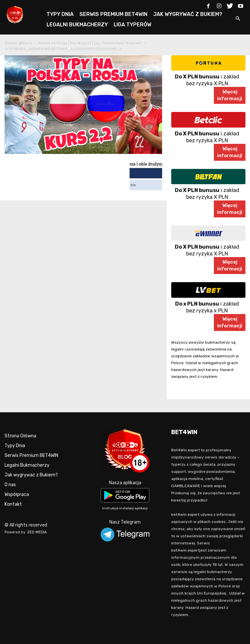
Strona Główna (20, 436)
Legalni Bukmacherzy (27, 465)
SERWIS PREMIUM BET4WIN (113, 14)
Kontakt (13, 504)
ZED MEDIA (37, 532)
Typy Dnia (15, 446)
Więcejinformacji (230, 95)
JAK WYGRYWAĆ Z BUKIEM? (188, 14)
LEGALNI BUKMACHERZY (77, 25)
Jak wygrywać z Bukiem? (31, 475)
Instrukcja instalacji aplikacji (125, 508)
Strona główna (18, 43)
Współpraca (17, 494)
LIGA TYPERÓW (132, 25)
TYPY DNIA (60, 14)
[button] (238, 19)
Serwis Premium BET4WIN (31, 455)
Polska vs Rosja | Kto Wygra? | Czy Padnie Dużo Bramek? (90, 43)
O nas (10, 485)
